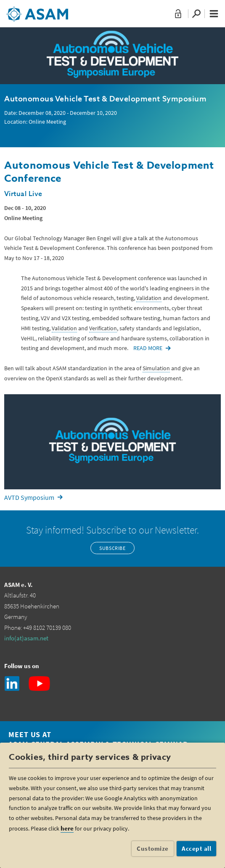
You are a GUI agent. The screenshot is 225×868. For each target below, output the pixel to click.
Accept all (196, 848)
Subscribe (112, 548)
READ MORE (148, 348)
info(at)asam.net (26, 638)
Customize (153, 848)
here (67, 828)
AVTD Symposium (29, 497)
